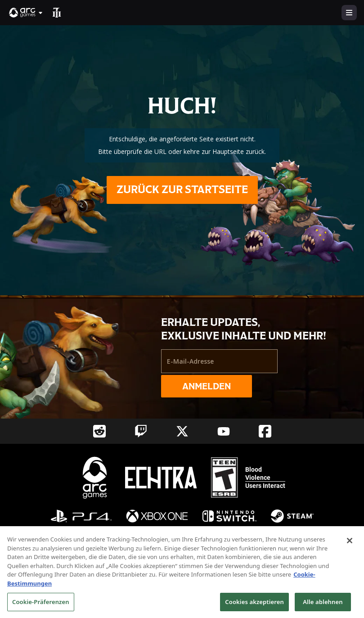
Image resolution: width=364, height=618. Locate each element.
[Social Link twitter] (182, 431)
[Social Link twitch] (141, 431)
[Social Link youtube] (224, 431)
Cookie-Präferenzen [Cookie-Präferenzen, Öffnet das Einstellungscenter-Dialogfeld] (41, 605)
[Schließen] (350, 544)
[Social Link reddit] (99, 431)
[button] (26, 13)
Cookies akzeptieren (254, 605)
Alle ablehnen (323, 605)
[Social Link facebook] (265, 431)
